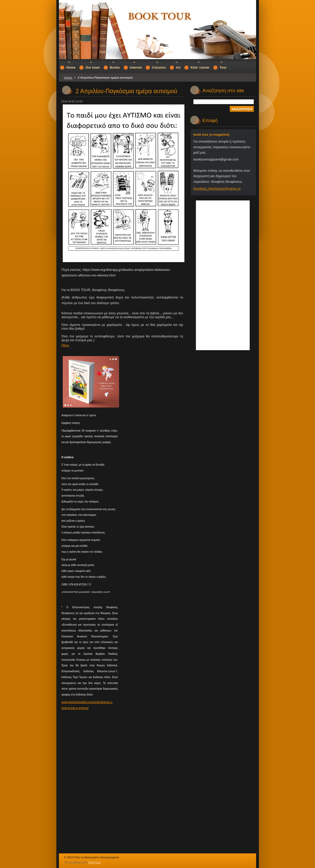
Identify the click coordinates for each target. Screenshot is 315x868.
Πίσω (65, 345)
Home (68, 78)
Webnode (94, 862)
